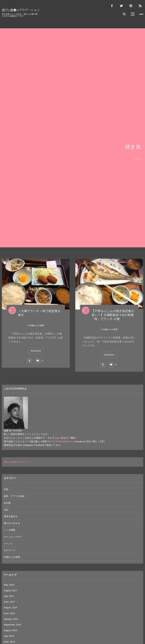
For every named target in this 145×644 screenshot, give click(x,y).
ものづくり (10, 550)
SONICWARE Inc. (65, 441)
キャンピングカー (13, 537)
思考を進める (11, 516)
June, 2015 (9, 613)
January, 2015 (11, 619)
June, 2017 (9, 602)
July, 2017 (9, 596)
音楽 (6, 489)
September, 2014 (12, 625)
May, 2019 (9, 585)
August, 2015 (10, 608)
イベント (8, 544)
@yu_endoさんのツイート (17, 462)
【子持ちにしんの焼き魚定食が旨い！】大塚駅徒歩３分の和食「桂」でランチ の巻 (113, 315)
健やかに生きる (12, 523)
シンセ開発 (10, 530)
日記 (6, 510)
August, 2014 (10, 630)
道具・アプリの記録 (14, 496)
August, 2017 (10, 590)
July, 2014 (9, 636)
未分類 (7, 503)
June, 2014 (9, 642)
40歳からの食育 (37, 326)
